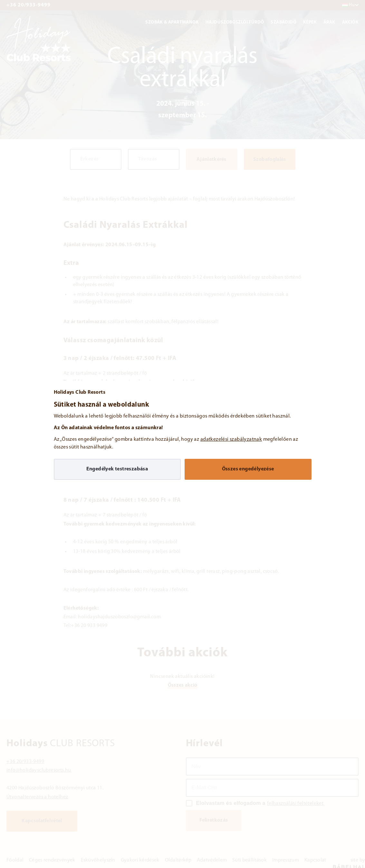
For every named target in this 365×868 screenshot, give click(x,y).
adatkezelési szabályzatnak (231, 439)
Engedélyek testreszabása (117, 469)
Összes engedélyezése (248, 469)
